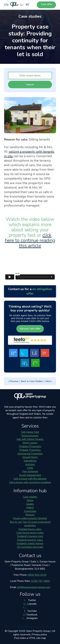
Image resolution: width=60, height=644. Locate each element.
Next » (49, 381)
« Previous (13, 381)
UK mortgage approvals (30, 547)
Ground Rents (30, 457)
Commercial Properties (30, 454)
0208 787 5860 (40, 581)
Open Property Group (38, 631)
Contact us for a (30, 291)
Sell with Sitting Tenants (30, 439)
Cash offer (46, 4)
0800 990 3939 (37, 575)
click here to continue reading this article (30, 240)
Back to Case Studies (32, 381)
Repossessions (30, 436)
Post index (20, 638)
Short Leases (30, 443)
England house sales (30, 529)
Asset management (30, 475)
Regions (30, 515)
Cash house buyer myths (30, 533)
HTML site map (37, 638)
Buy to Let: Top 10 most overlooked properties (30, 524)
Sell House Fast (30, 432)
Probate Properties (30, 450)
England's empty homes (30, 543)
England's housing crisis (30, 536)
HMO (30, 468)
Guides (30, 504)
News (30, 500)
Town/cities (30, 511)
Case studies (30, 497)
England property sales (30, 540)
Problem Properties (30, 446)
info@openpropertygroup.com (34, 587)
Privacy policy (40, 635)
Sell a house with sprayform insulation (30, 482)
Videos (30, 508)
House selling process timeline (30, 518)
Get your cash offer (30, 329)
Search (30, 85)
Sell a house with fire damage (30, 479)
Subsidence (30, 461)
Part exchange (30, 471)
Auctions (30, 464)
